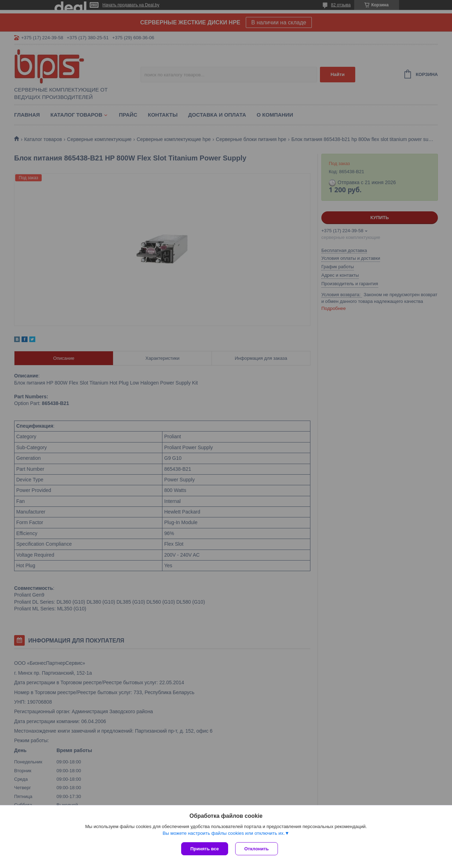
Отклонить (257, 849)
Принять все (205, 849)
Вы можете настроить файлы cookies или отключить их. (224, 833)
